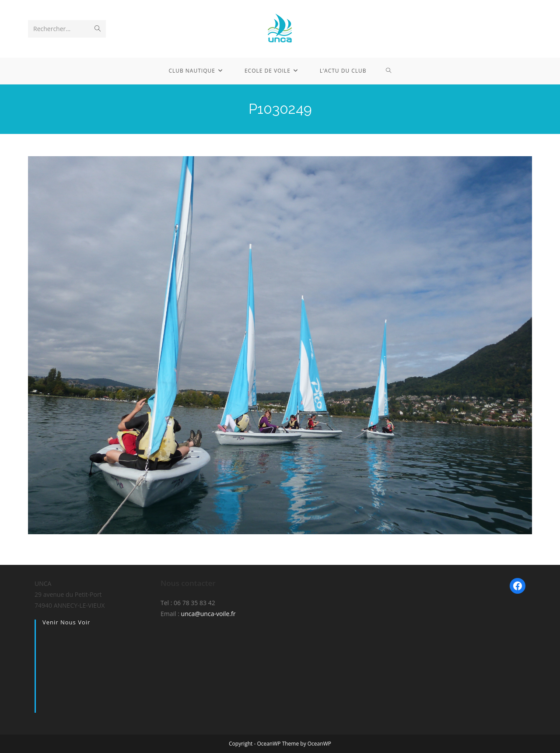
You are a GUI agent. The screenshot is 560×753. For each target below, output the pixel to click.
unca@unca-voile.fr (208, 614)
